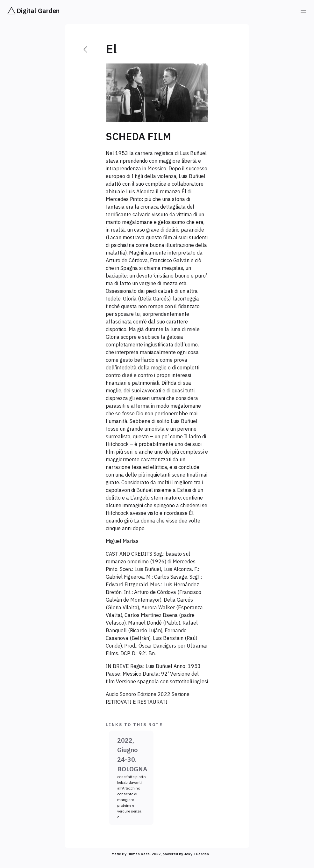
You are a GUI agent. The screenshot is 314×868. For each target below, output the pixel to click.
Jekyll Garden (196, 854)
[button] (303, 11)
